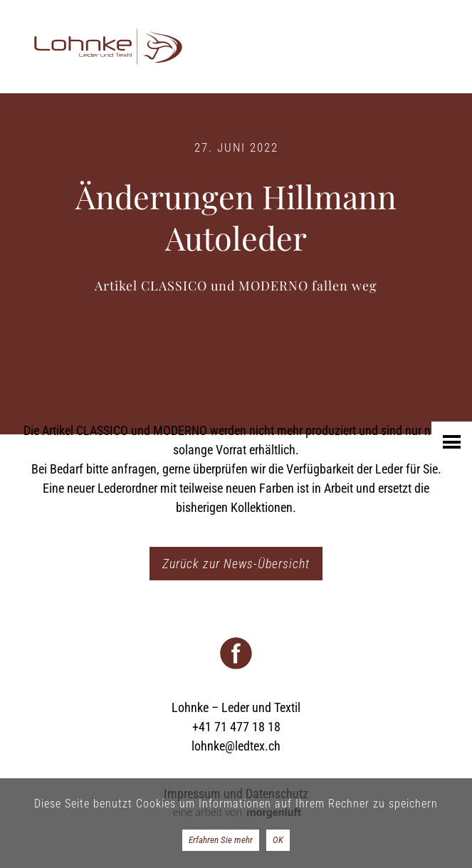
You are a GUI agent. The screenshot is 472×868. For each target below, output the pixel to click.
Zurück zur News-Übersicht (236, 564)
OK (278, 840)
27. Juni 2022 (236, 147)
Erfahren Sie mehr (221, 840)
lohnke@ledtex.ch (236, 746)
